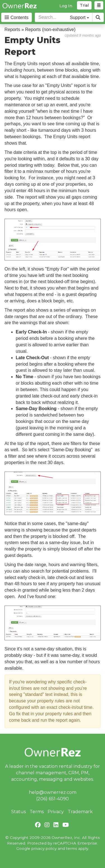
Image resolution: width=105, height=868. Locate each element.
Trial (84, 5)
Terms (37, 812)
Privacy (56, 812)
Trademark (80, 812)
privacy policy (44, 848)
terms (72, 848)
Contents (17, 17)
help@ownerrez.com (53, 792)
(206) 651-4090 (53, 799)
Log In (66, 6)
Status (18, 812)
